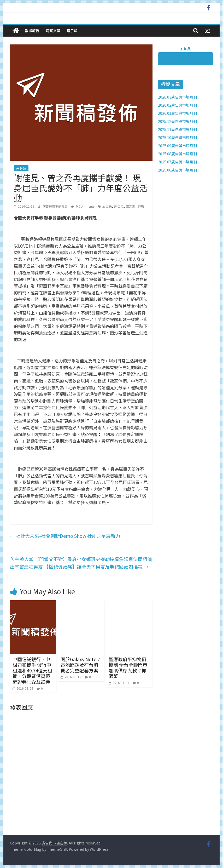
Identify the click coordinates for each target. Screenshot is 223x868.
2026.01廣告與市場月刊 (177, 113)
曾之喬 (131, 206)
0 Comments (83, 206)
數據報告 (32, 31)
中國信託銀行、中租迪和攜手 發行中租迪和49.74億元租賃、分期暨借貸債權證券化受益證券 (32, 670)
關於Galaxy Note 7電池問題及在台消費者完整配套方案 (80, 665)
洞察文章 (53, 31)
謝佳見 (119, 206)
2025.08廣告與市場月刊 (177, 154)
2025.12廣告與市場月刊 (177, 121)
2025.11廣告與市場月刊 (177, 129)
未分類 (21, 168)
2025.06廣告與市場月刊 (177, 170)
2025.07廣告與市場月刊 (177, 162)
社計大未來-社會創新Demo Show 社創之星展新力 (65, 536)
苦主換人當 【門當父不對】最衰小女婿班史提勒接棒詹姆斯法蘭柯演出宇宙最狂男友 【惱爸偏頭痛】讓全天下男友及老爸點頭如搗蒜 (81, 563)
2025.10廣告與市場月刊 (177, 138)
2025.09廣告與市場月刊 (177, 146)
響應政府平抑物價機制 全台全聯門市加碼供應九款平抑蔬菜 (128, 668)
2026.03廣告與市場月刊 (177, 97)
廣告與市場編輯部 (55, 206)
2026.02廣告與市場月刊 (177, 105)
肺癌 (141, 206)
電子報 (72, 31)
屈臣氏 (107, 206)
